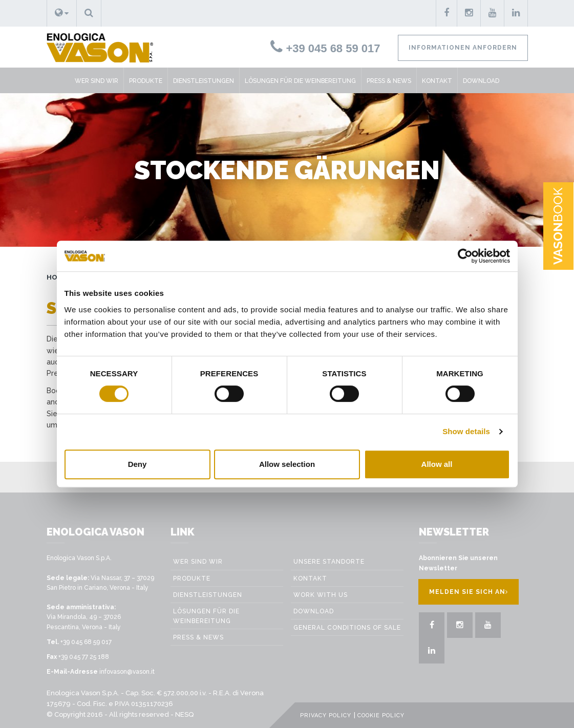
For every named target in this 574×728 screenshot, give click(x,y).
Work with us (321, 595)
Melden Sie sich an (469, 592)
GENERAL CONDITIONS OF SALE (347, 628)
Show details (466, 431)
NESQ (184, 714)
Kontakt (437, 81)
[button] (62, 13)
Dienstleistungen (204, 81)
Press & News (389, 81)
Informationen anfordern (463, 48)
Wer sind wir (97, 81)
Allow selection (287, 464)
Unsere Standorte (329, 562)
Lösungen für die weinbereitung (300, 81)
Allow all (437, 464)
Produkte (146, 81)
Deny (137, 464)
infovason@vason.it (127, 672)
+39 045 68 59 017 (325, 48)
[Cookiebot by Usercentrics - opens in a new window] (465, 256)
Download (481, 81)
